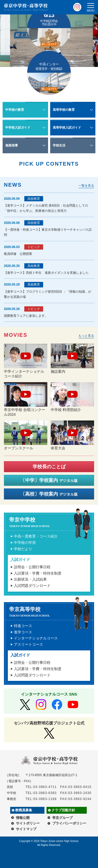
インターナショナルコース (36, 638)
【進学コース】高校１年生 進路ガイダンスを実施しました (46, 273)
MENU (91, 11)
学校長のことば (49, 467)
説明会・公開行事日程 (32, 567)
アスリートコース (28, 644)
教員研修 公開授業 (18, 254)
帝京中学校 (51, 522)
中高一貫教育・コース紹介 (36, 536)
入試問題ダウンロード (32, 586)
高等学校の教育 (64, 110)
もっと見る (86, 336)
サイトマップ (26, 829)
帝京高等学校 (51, 612)
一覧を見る (86, 186)
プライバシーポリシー (69, 823)
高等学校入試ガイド (67, 128)
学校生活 (59, 145)
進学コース (23, 632)
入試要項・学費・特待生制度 (38, 573)
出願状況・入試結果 (30, 579)
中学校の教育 (15, 110)
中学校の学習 (25, 543)
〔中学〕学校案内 (49, 480)
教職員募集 (24, 810)
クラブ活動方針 (63, 810)
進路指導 (11, 145)
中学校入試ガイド (18, 128)
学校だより (23, 549)
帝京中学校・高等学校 (26, 7)
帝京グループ (62, 818)
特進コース (23, 626)
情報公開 (23, 818)
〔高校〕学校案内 (49, 494)
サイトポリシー (28, 823)
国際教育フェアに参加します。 (26, 316)
